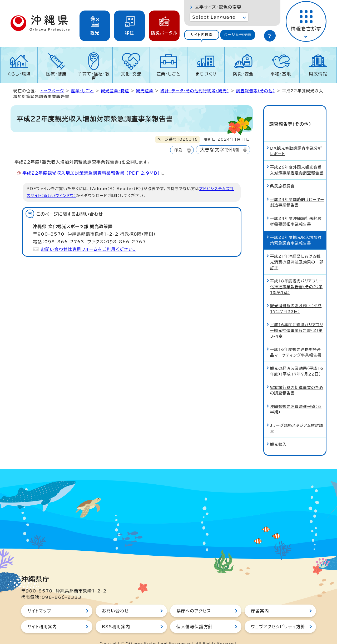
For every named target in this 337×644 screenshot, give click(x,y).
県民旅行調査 (283, 177)
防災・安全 (243, 74)
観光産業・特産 (115, 91)
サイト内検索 (202, 35)
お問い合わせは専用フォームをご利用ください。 (88, 249)
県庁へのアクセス (194, 601)
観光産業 (145, 91)
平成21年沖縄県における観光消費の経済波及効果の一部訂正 (297, 253)
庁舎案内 (260, 601)
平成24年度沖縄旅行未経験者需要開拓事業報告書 (296, 212)
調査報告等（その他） (256, 91)
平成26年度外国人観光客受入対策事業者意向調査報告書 (297, 161)
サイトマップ (39, 601)
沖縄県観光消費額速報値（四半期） (296, 400)
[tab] (202, 35)
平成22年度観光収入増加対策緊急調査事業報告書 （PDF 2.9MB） (93, 173)
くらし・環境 (19, 74)
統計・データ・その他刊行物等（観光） (195, 91)
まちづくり (206, 74)
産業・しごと (168, 74)
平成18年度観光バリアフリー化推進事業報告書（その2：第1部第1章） (297, 277)
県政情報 (318, 74)
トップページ (52, 91)
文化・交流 (131, 74)
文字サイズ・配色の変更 (218, 7)
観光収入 (278, 435)
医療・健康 (56, 74)
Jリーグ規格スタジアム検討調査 (297, 419)
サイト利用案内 (42, 617)
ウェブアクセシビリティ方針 (278, 617)
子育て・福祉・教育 (94, 76)
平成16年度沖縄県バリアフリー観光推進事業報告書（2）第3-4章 (297, 321)
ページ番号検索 (237, 35)
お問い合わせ (115, 601)
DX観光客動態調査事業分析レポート (296, 142)
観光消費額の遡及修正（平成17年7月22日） (296, 299)
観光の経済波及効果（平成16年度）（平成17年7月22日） (297, 362)
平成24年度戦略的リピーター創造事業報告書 (297, 193)
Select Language (214, 17)
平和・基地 (281, 74)
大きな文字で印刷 (220, 150)
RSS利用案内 (116, 617)
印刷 (178, 150)
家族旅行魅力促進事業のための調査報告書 (297, 381)
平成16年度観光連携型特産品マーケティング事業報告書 (296, 343)
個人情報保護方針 (195, 617)
